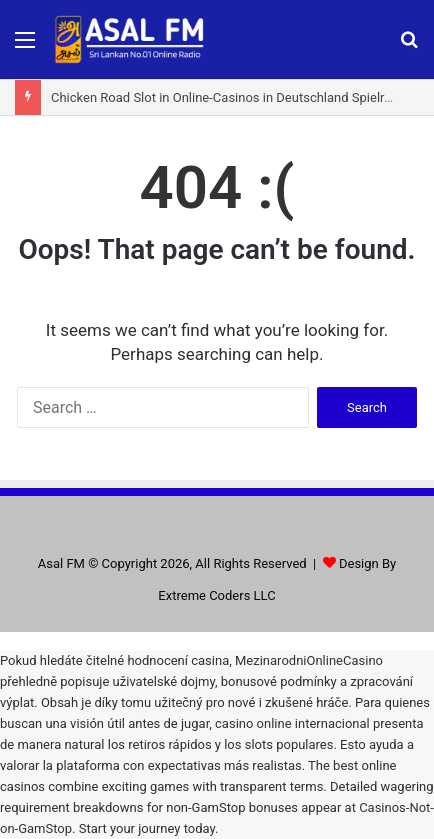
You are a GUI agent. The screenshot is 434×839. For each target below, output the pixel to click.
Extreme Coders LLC (216, 595)
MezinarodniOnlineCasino (309, 660)
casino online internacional (292, 723)
